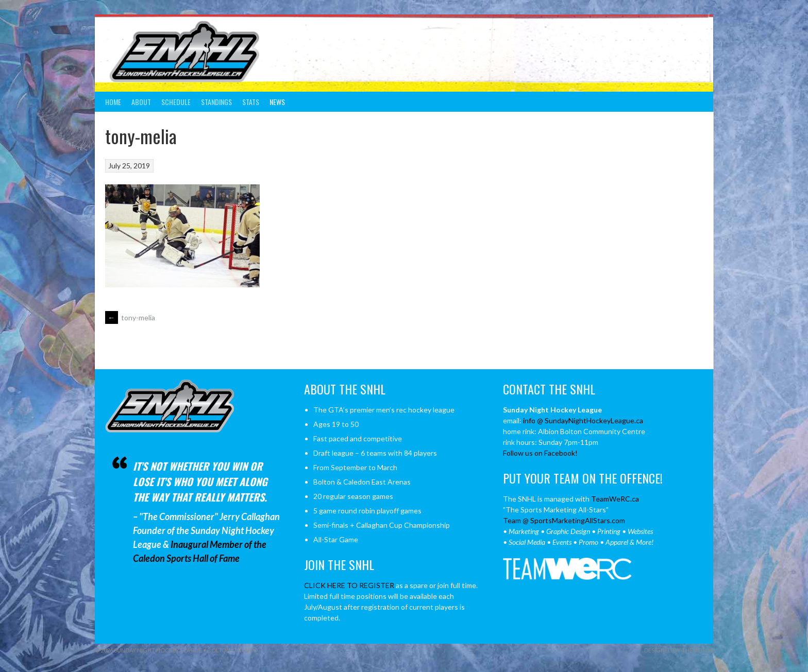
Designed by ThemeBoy (679, 650)
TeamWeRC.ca (615, 499)
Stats (251, 102)
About (141, 102)
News (277, 102)
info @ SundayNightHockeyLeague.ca (583, 420)
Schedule (176, 102)
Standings (216, 102)
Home (113, 102)
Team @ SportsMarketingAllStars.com (564, 520)
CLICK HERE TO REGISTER (349, 585)
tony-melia (130, 317)
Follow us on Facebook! (540, 453)
